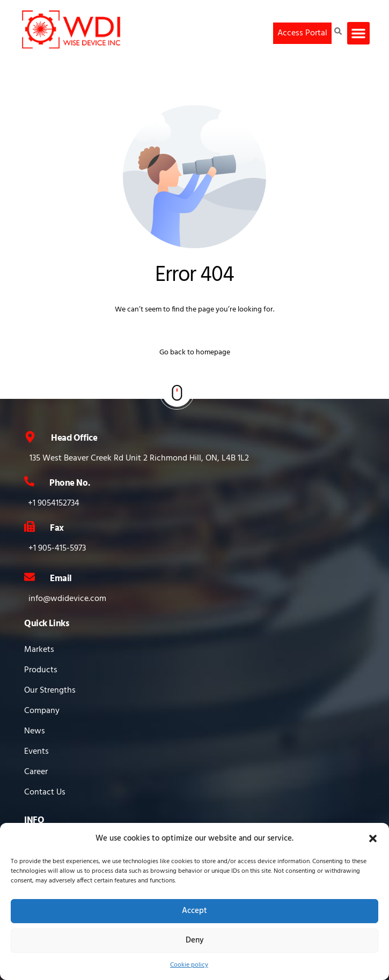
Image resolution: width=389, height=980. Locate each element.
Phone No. (69, 483)
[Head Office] (30, 437)
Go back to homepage (195, 352)
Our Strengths (50, 691)
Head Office (74, 438)
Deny (195, 940)
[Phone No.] (29, 481)
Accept (194, 911)
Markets (39, 650)
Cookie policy (189, 965)
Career (36, 772)
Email (61, 579)
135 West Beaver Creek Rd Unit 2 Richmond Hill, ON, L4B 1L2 (139, 458)
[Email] (30, 577)
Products (41, 670)
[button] (373, 838)
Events (36, 752)
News (35, 731)
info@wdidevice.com (67, 599)
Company (42, 711)
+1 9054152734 (54, 503)
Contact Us (45, 792)
